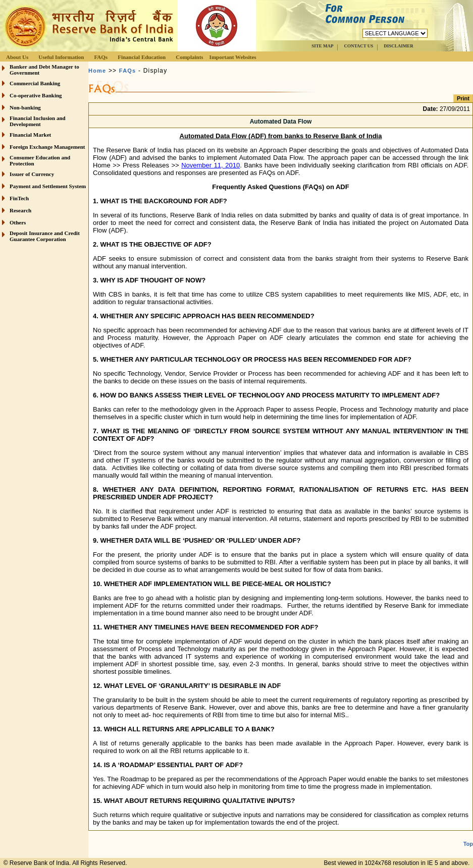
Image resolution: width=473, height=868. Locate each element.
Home (97, 71)
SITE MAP (322, 46)
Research (20, 210)
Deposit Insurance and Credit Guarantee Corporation (45, 236)
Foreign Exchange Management (47, 147)
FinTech (19, 198)
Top (468, 844)
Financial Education (142, 57)
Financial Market (30, 135)
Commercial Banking (35, 83)
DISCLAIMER (399, 46)
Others (18, 222)
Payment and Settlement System (48, 186)
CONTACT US (358, 46)
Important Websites (233, 57)
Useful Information (61, 57)
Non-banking (25, 107)
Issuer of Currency (32, 174)
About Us (17, 57)
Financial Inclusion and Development (38, 121)
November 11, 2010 (211, 165)
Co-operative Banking (36, 95)
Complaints (189, 57)
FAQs (101, 57)
